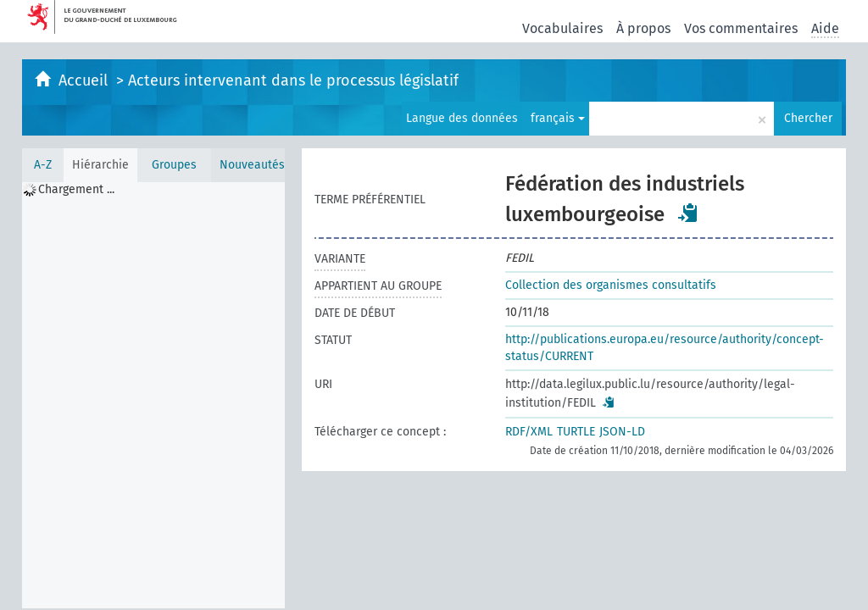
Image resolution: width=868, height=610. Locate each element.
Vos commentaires (741, 28)
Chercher (808, 118)
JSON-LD (622, 432)
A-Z (43, 165)
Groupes (174, 165)
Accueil (85, 80)
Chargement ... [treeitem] (76, 189)
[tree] (153, 395)
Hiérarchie (100, 165)
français (558, 118)
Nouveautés (252, 165)
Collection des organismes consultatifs (611, 285)
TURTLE (576, 432)
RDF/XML (529, 432)
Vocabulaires (562, 28)
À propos (643, 28)
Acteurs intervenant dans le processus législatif (293, 80)
